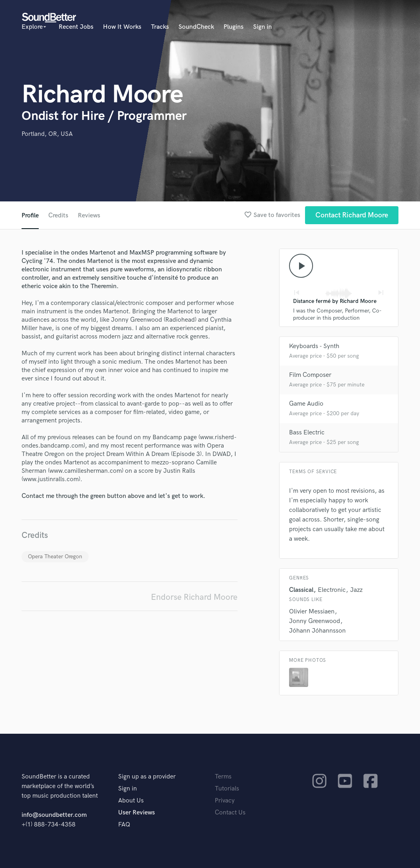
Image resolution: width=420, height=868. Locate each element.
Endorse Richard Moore (194, 597)
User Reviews (137, 813)
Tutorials (227, 789)
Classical (301, 590)
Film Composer (310, 375)
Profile (30, 216)
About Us (131, 801)
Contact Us (230, 813)
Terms (223, 777)
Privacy (225, 801)
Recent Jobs (76, 27)
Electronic (332, 590)
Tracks (160, 27)
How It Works (122, 27)
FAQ (124, 825)
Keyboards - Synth (314, 346)
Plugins (234, 27)
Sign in (262, 27)
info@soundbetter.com (54, 815)
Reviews (89, 216)
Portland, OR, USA (47, 134)
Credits (58, 216)
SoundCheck (196, 27)
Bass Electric (307, 433)
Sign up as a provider (147, 777)
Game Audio (306, 404)
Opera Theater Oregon (55, 556)
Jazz (356, 590)
